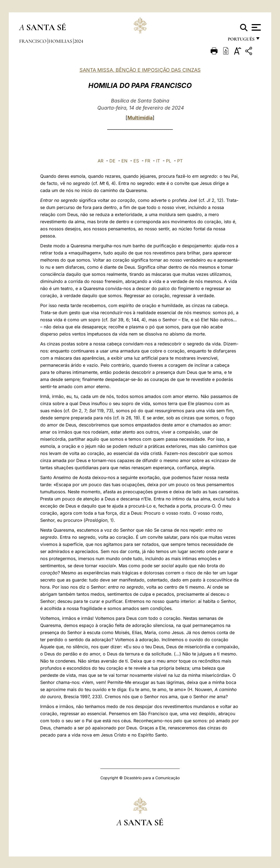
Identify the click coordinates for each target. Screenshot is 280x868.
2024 (79, 41)
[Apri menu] (256, 27)
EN (124, 161)
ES (136, 161)
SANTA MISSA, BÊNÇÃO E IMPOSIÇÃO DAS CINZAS (140, 70)
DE (112, 161)
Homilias (61, 41)
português (241, 40)
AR (100, 161)
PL (169, 161)
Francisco (33, 41)
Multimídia (140, 118)
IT (158, 161)
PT (180, 161)
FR (148, 161)
